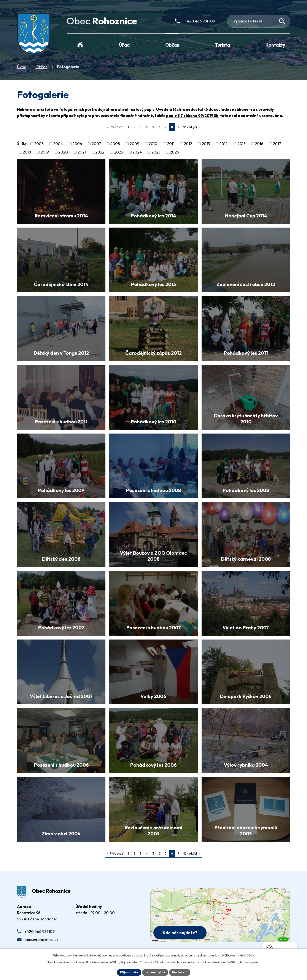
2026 (174, 152)
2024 (137, 152)
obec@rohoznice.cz (41, 940)
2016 (259, 144)
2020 (63, 152)
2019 (45, 152)
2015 (241, 144)
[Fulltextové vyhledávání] (258, 21)
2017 (277, 144)
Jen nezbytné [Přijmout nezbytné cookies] (155, 972)
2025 (156, 152)
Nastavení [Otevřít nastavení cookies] (180, 972)
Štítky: (22, 143)
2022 (100, 152)
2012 (188, 144)
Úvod (22, 67)
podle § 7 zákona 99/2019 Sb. (193, 116)
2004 (58, 144)
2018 (27, 152)
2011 (171, 144)
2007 (96, 144)
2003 (39, 144)
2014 (223, 144)
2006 (77, 144)
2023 (119, 152)
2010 (153, 144)
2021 (82, 152)
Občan (42, 67)
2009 (134, 144)
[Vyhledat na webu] (282, 21)
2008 (115, 144)
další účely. (247, 955)
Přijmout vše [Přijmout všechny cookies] (129, 972)
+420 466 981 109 (40, 932)
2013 (206, 144)
